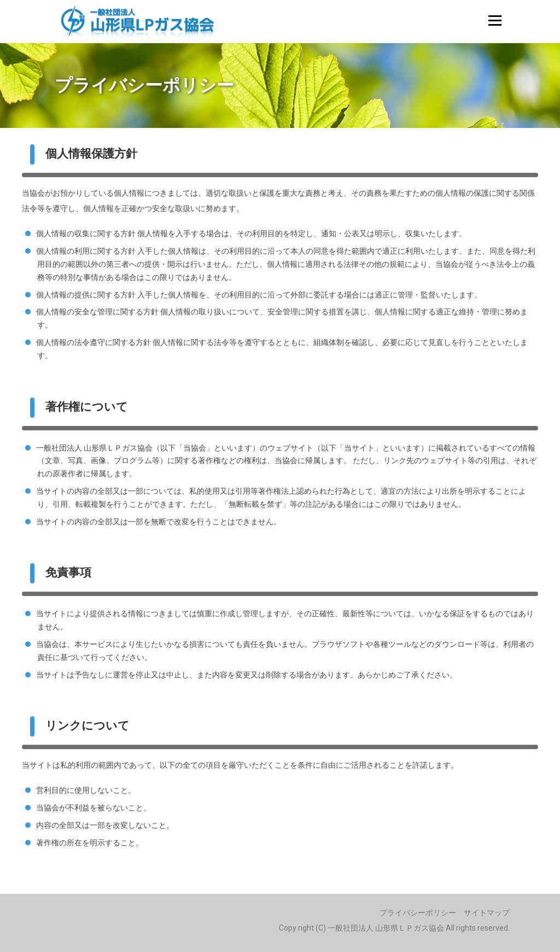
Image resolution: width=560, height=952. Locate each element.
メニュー (495, 20)
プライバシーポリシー (418, 913)
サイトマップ (487, 913)
